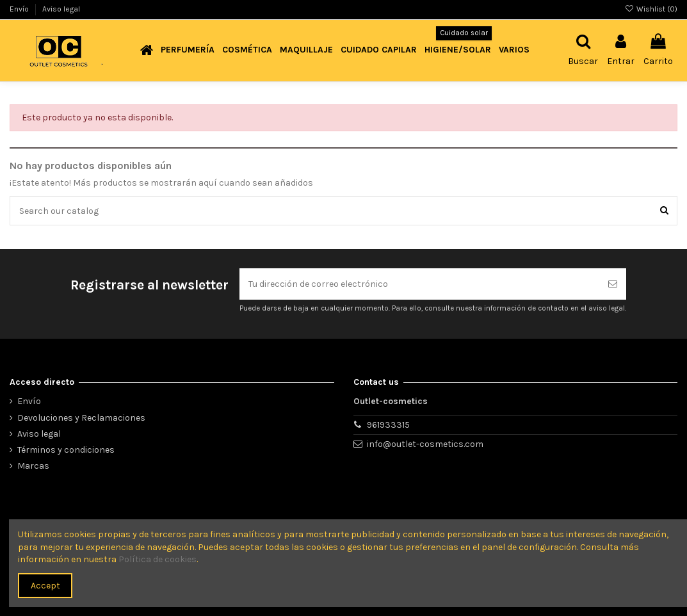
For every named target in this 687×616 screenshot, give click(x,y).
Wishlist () (651, 9)
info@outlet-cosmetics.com (425, 444)
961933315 (388, 425)
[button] (188, 50)
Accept (45, 586)
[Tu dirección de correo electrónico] (419, 284)
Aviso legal (61, 9)
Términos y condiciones (66, 450)
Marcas (33, 466)
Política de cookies (158, 559)
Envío (20, 9)
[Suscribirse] (613, 284)
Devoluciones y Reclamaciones (81, 418)
